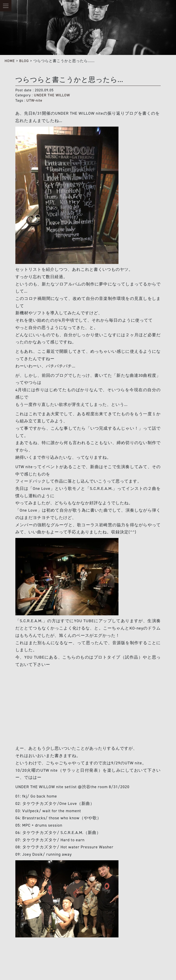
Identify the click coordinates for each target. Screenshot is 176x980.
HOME (10, 61)
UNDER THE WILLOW (52, 95)
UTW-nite (34, 100)
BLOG (24, 61)
